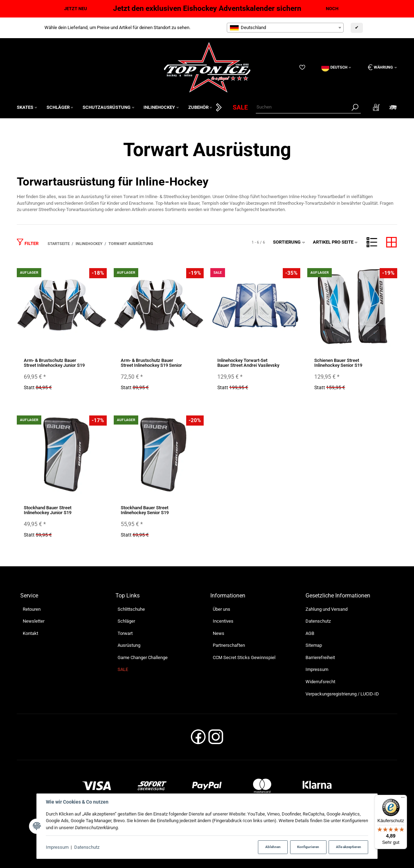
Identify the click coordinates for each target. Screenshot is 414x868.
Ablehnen (273, 847)
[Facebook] (198, 739)
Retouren (32, 609)
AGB (310, 633)
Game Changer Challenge (143, 657)
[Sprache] (336, 67)
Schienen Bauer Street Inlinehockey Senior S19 (338, 363)
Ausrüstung (129, 645)
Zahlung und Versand (327, 609)
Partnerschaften (229, 645)
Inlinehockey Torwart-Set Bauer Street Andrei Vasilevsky (248, 363)
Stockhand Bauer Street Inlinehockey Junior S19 (48, 510)
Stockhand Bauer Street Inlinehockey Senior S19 (145, 510)
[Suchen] (303, 107)
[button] (372, 242)
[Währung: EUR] (380, 67)
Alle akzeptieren (349, 847)
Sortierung (289, 242)
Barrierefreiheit (320, 657)
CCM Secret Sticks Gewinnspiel (244, 657)
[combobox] (285, 28)
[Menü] (403, 799)
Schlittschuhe (131, 609)
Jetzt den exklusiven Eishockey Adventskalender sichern (207, 8)
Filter (28, 242)
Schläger (126, 621)
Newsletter (34, 621)
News (219, 633)
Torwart (125, 633)
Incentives (223, 621)
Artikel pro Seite (335, 242)
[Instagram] (216, 739)
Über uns (222, 609)
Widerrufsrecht (320, 682)
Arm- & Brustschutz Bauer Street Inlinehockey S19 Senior (151, 363)
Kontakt (30, 633)
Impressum (57, 847)
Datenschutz (87, 847)
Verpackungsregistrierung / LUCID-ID (342, 694)
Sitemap (314, 645)
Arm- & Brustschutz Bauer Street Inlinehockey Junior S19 (54, 363)
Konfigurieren (308, 847)
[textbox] (285, 28)
